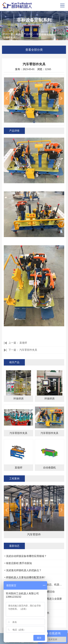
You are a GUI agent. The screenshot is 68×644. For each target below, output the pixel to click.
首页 (18, 34)
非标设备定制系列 (46, 34)
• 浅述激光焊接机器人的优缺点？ (23, 570)
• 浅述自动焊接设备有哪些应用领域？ (25, 556)
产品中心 (28, 34)
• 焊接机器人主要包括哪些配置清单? (25, 577)
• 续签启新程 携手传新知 (18, 563)
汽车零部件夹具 (28, 350)
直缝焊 (23, 343)
